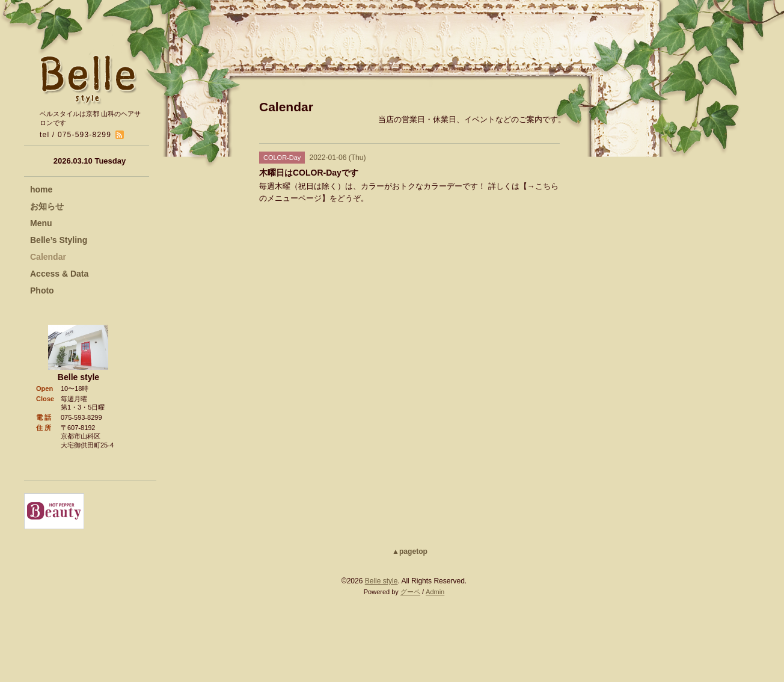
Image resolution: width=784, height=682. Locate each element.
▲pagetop (410, 551)
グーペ (410, 592)
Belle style (381, 581)
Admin (435, 592)
